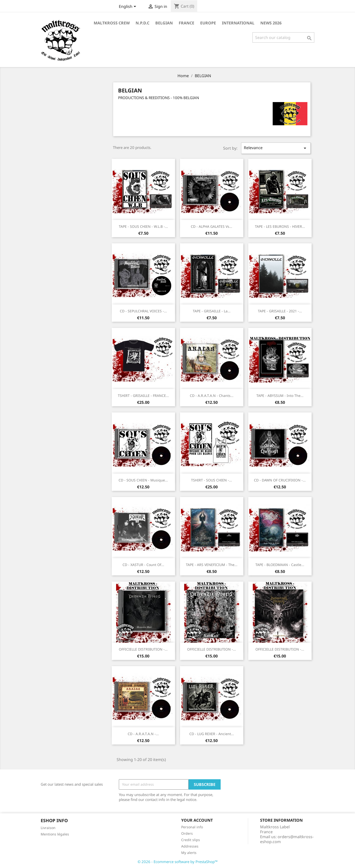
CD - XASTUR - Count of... (143, 565)
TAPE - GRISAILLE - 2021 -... (280, 311)
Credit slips (191, 840)
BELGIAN (164, 23)
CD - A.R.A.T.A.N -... (143, 734)
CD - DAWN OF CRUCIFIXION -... (280, 480)
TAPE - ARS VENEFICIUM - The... (212, 565)
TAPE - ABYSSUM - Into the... (280, 396)
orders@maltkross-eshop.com (287, 839)
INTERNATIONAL (238, 23)
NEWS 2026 (271, 23)
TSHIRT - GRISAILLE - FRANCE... (143, 396)
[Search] (283, 37)
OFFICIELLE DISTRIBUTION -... (143, 649)
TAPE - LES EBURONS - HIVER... (280, 226)
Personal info (192, 827)
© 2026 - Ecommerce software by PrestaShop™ (178, 862)
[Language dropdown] (128, 7)
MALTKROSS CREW (112, 23)
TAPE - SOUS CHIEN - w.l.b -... (143, 226)
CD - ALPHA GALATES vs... (212, 226)
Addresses (190, 846)
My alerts (189, 853)
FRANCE (186, 23)
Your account (197, 820)
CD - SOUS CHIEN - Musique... (143, 480)
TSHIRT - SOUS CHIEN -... (212, 480)
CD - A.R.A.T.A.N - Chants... (212, 396)
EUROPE (208, 23)
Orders (187, 833)
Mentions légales (55, 834)
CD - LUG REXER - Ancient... (212, 734)
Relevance (276, 148)
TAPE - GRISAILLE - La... (212, 311)
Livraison (48, 828)
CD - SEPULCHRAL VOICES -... (143, 311)
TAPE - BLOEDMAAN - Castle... (280, 565)
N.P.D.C (142, 23)
